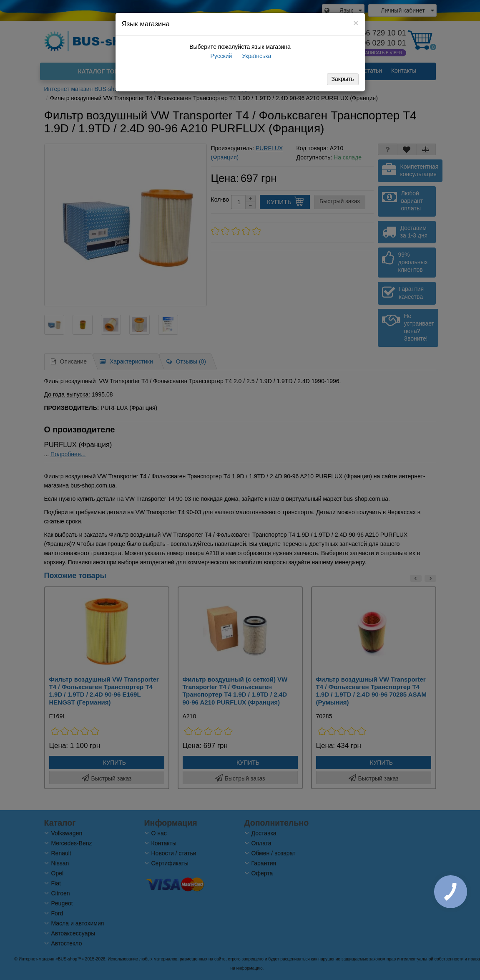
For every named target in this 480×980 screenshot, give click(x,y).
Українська (256, 56)
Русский (221, 56)
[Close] (356, 23)
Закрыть (343, 79)
